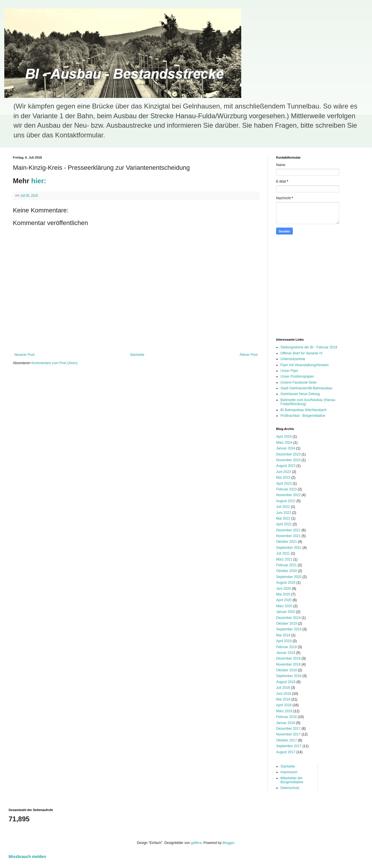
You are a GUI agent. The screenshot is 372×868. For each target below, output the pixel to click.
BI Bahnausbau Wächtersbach (304, 410)
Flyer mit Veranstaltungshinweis (305, 365)
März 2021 (284, 559)
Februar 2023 (286, 489)
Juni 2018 (284, 694)
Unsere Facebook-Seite (298, 382)
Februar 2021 (286, 565)
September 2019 (289, 629)
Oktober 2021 (287, 542)
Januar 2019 (286, 653)
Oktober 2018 (287, 670)
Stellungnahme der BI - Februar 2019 (309, 347)
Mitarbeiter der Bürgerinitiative (292, 780)
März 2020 (284, 606)
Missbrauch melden (27, 857)
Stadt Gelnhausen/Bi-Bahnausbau (306, 388)
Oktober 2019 (287, 624)
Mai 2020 (283, 594)
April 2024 (284, 437)
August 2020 (286, 583)
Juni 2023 (284, 472)
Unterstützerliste (293, 359)
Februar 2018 (286, 717)
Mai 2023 (283, 478)
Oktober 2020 (287, 571)
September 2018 (289, 676)
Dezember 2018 (288, 658)
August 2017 (286, 752)
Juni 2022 (284, 513)
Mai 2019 (283, 635)
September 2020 (289, 577)
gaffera (196, 843)
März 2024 (284, 443)
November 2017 (288, 734)
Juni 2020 (284, 589)
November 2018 (288, 664)
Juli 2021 (283, 553)
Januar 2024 (286, 448)
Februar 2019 (286, 647)
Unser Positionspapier (297, 376)
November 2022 (288, 495)
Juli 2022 (283, 507)
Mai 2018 (283, 699)
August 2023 (286, 466)
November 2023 (288, 460)
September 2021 (289, 548)
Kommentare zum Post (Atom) (55, 363)
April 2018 (284, 705)
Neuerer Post (24, 355)
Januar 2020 (286, 612)
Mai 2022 (283, 518)
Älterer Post (249, 355)
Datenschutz (290, 788)
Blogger (228, 843)
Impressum (289, 772)
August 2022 (286, 501)
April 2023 (284, 484)
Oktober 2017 (287, 740)
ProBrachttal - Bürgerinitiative (303, 416)
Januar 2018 (286, 723)
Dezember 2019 (288, 618)
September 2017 (289, 746)
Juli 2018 (283, 688)
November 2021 (288, 536)
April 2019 (284, 641)
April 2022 (284, 524)
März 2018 (284, 711)
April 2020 (284, 600)
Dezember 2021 (288, 530)
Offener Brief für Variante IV (301, 353)
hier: (39, 181)
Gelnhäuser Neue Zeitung (300, 394)
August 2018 (286, 682)
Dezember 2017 (288, 729)
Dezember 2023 (288, 454)
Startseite (137, 355)
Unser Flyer (289, 371)
